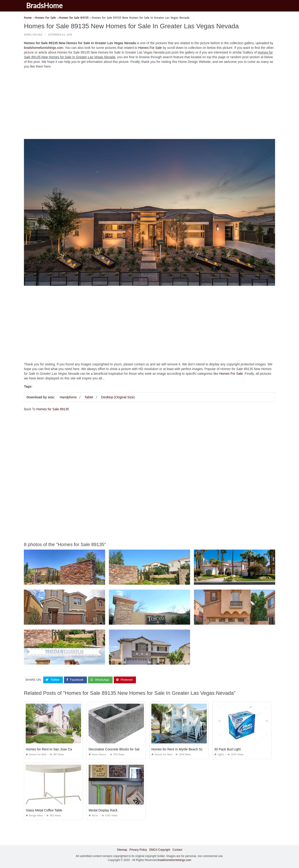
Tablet (89, 397)
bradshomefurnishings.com (43, 48)
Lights (219, 755)
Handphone (68, 397)
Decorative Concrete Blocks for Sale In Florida (122, 749)
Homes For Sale (33, 35)
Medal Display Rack (103, 810)
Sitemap (122, 850)
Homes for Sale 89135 (53, 409)
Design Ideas (34, 816)
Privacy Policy (138, 850)
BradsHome (44, 5)
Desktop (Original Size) (118, 397)
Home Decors (98, 755)
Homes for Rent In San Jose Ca (49, 749)
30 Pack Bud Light (228, 749)
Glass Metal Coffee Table (44, 810)
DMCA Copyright (160, 850)
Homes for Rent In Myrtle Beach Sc (177, 749)
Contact (177, 850)
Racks (93, 816)
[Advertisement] (150, 105)
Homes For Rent (36, 755)
